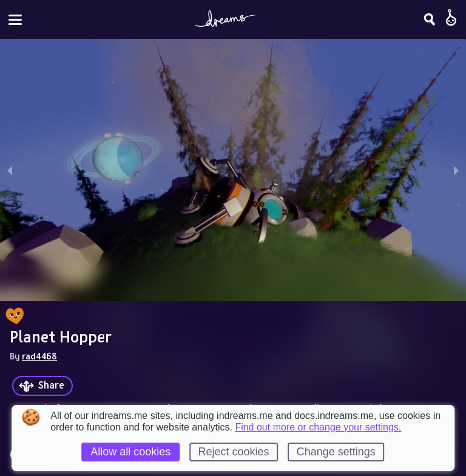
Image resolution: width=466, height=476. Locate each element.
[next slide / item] (456, 170)
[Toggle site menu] (15, 20)
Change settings (336, 452)
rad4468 (39, 356)
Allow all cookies (130, 452)
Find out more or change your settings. (318, 427)
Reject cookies (233, 452)
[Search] (430, 19)
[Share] (42, 386)
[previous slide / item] (10, 170)
